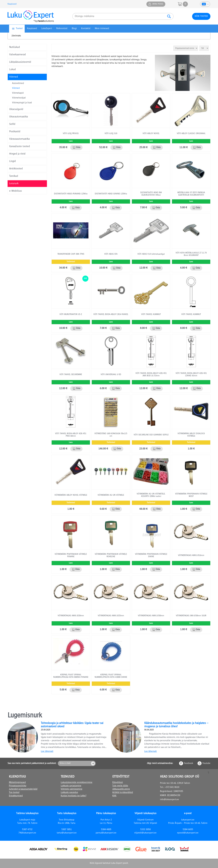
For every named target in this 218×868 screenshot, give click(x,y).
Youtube (206, 763)
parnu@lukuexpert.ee (106, 833)
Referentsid (62, 29)
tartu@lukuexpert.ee (67, 833)
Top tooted (14, 793)
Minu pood (158, 4)
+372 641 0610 (172, 787)
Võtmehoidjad (19, 98)
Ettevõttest (118, 783)
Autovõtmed (18, 83)
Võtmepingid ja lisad (22, 103)
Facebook (188, 763)
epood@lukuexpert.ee (188, 833)
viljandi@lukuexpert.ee (145, 833)
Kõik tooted (201, 16)
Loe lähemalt (47, 752)
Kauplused (12, 4)
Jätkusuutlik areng (121, 789)
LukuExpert (47, 29)
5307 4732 (27, 830)
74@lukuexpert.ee (27, 833)
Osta (78, 148)
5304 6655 (188, 830)
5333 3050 (145, 830)
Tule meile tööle (120, 786)
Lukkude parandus (69, 793)
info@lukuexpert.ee (169, 800)
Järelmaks (16, 36)
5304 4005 (106, 830)
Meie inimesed (102, 29)
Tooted (19, 29)
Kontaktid (86, 29)
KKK (114, 796)
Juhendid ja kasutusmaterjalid (23, 789)
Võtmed (16, 88)
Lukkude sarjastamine (71, 786)
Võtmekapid (18, 93)
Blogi (74, 29)
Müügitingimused (17, 783)
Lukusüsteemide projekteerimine (77, 783)
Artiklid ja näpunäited (123, 793)
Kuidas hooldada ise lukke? (73, 796)
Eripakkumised (16, 796)
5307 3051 (67, 830)
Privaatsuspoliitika (18, 786)
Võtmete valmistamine (72, 789)
